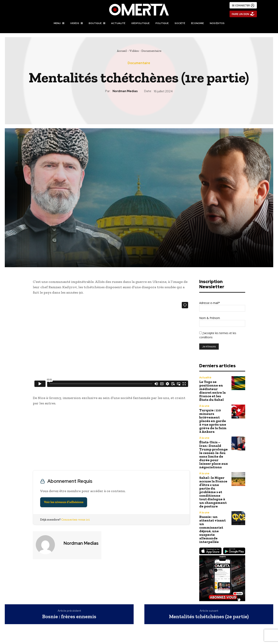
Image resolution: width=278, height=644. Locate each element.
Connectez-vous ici (76, 519)
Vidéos (134, 51)
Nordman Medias (125, 91)
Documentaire (151, 51)
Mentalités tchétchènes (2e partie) (209, 617)
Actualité (205, 377)
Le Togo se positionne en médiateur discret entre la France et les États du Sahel (212, 391)
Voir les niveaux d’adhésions (64, 502)
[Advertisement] (111, 439)
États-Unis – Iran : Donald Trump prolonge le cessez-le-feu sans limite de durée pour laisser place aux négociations (214, 455)
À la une (204, 406)
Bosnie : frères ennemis (69, 617)
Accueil (122, 51)
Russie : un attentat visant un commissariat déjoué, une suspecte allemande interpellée (212, 529)
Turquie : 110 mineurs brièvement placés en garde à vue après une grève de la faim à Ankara (213, 421)
